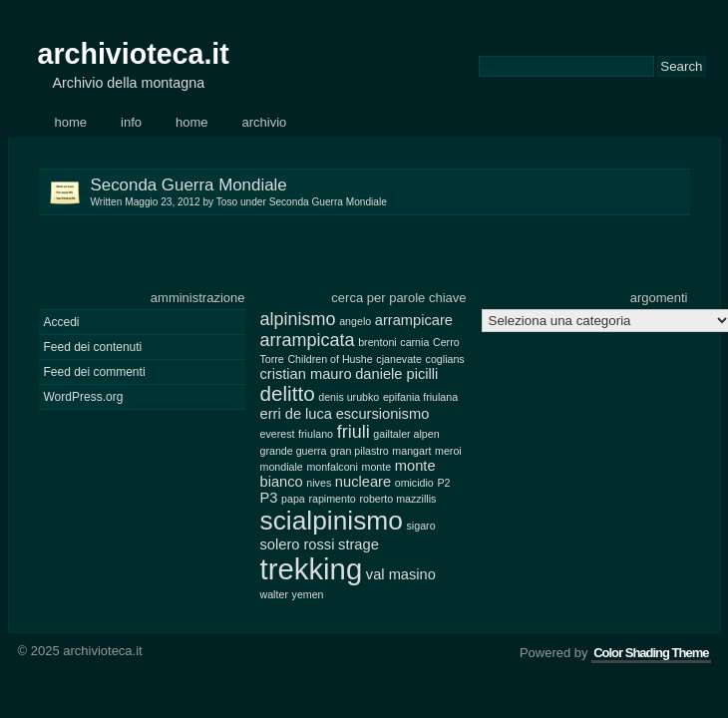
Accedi (62, 322)
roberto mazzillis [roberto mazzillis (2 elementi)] (397, 499)
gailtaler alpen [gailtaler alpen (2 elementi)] (406, 434)
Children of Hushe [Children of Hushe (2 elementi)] (330, 359)
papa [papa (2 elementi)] (293, 499)
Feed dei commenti (95, 372)
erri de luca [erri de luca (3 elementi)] (297, 414)
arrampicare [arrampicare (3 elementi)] (414, 320)
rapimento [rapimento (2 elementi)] (332, 499)
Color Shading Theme (651, 653)
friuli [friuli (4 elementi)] (354, 432)
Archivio (265, 122)
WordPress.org (84, 397)
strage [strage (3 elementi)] (359, 544)
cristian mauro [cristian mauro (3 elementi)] (306, 374)
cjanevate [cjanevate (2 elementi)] (399, 359)
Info (131, 122)
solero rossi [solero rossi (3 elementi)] (298, 544)
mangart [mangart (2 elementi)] (411, 451)
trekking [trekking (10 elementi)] (312, 569)
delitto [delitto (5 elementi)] (288, 393)
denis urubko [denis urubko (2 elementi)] (349, 397)
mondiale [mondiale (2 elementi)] (282, 467)
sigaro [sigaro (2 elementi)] (421, 526)
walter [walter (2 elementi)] (274, 594)
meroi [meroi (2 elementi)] (448, 451)
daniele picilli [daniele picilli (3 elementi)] (396, 374)
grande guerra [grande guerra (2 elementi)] (294, 451)
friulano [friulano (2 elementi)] (316, 434)
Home (71, 122)
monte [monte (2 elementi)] (377, 467)
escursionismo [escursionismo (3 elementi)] (383, 414)
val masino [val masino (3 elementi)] (401, 574)
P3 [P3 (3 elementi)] (269, 498)
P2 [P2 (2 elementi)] (443, 483)
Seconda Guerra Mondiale (390, 192)
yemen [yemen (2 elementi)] (308, 594)
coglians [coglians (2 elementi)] (445, 359)
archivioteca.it (134, 54)
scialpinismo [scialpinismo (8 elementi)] (332, 521)
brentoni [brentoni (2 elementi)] (377, 342)
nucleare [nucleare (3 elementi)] (363, 482)
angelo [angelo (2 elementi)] (355, 321)
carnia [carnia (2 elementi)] (414, 342)
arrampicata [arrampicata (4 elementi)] (308, 340)
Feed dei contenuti (93, 347)
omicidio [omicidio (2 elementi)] (414, 483)
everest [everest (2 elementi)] (278, 434)
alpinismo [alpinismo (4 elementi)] (298, 319)
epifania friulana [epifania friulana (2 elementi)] (420, 397)
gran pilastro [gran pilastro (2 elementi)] (360, 451)
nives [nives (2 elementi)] (319, 483)
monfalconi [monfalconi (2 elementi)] (332, 467)
